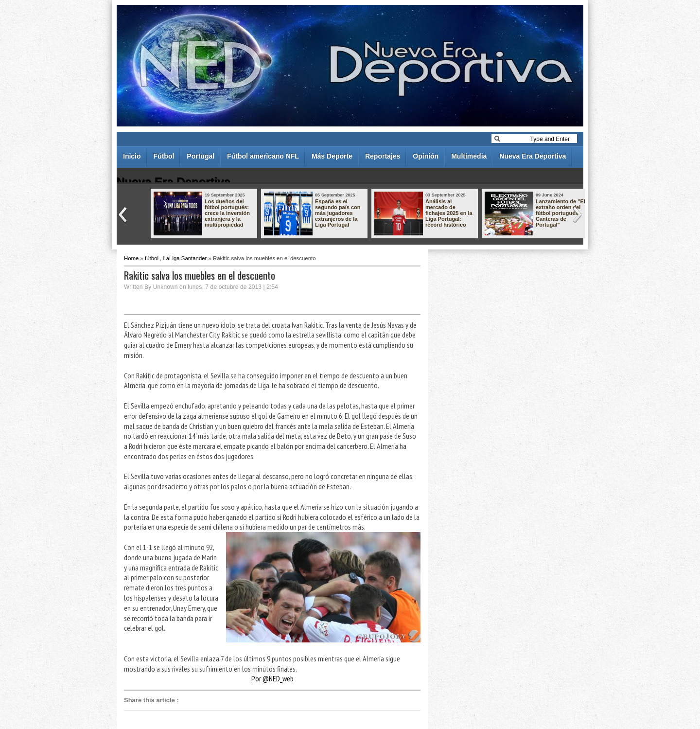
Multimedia (469, 156)
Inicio (132, 156)
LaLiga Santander (185, 258)
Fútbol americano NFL (263, 156)
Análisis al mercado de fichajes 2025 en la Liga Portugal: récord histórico (449, 213)
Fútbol (164, 156)
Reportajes (383, 156)
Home (131, 258)
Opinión (426, 156)
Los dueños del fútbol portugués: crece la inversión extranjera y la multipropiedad (227, 213)
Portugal (201, 156)
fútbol (152, 258)
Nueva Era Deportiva (533, 156)
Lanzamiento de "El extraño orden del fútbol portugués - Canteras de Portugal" (560, 213)
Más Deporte (332, 156)
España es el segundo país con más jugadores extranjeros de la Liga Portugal (338, 213)
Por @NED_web (272, 678)
